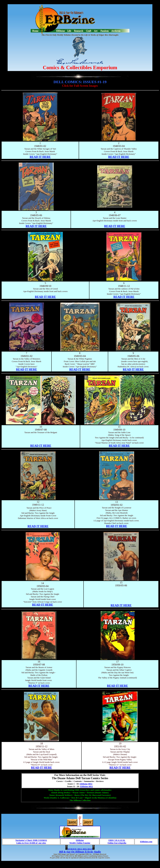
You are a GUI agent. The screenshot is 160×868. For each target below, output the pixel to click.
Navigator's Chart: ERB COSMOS (31, 840)
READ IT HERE (40, 157)
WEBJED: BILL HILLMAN (80, 849)
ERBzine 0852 (86, 786)
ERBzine (80, 840)
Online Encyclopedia (117, 843)
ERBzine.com (146, 842)
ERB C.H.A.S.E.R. (117, 840)
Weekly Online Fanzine (80, 843)
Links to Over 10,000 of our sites (31, 843)
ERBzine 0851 (86, 784)
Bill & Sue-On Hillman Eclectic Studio (80, 852)
